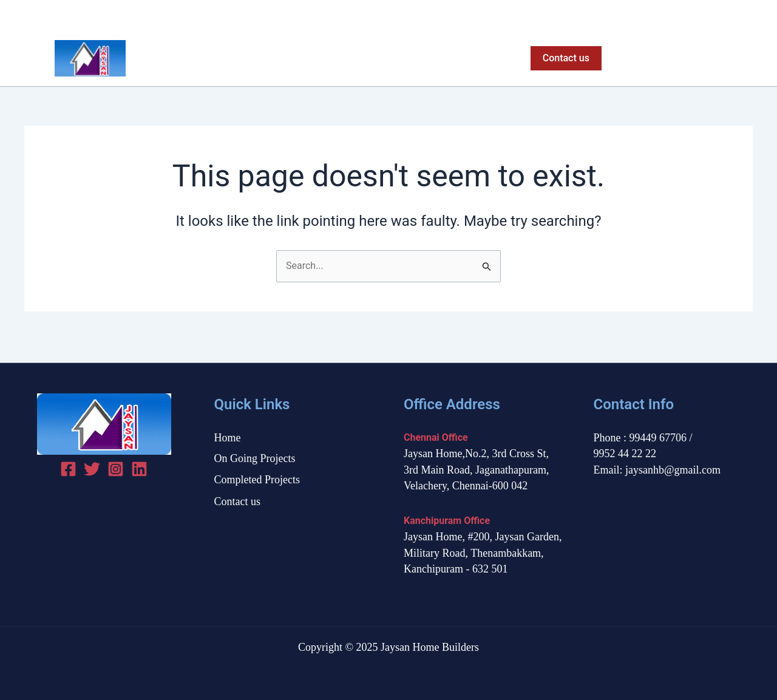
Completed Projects (464, 58)
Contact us (238, 501)
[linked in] (139, 469)
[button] (566, 58)
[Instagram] (746, 15)
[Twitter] (724, 15)
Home (283, 58)
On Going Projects (359, 58)
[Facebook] (703, 15)
